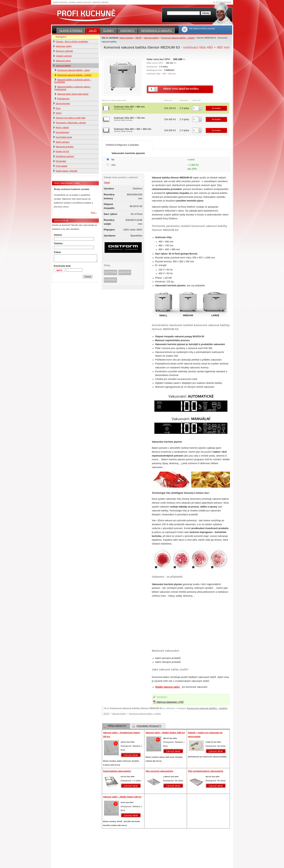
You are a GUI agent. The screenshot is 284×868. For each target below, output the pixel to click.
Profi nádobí (62, 166)
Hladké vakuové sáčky (168, 687)
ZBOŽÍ (93, 31)
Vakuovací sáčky (64, 46)
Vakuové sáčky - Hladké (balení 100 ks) (122, 797)
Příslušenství (63, 99)
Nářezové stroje (63, 61)
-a (216, 2)
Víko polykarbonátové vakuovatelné (206, 771)
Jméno (58, 235)
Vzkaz (57, 252)
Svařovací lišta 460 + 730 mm (139, 119)
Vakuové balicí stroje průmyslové (73, 94)
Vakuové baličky (63, 65)
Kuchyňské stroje (64, 137)
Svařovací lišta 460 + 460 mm (139, 108)
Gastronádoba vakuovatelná (117, 771)
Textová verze (225, 2)
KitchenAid (61, 161)
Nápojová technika (65, 147)
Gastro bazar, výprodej (67, 171)
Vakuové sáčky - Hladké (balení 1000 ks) (165, 733)
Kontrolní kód (62, 266)
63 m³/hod (110, 280)
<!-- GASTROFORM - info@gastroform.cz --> (191, 622)
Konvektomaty (63, 132)
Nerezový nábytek (64, 51)
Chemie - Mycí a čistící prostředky (72, 41)
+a (214, 2)
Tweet (107, 182)
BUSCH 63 (125, 272)
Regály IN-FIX (63, 151)
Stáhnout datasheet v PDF (170, 702)
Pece (58, 108)
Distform (111, 272)
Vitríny (59, 113)
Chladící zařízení (64, 56)
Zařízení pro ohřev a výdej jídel (71, 118)
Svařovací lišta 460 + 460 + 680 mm (139, 130)
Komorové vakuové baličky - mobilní (74, 75)
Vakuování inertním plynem (128, 153)
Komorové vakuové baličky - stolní (74, 70)
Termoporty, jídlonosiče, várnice (71, 123)
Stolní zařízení (63, 142)
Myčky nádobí (62, 127)
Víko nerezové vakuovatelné (159, 771)
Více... (94, 212)
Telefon (58, 243)
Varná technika (63, 103)
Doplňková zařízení (65, 156)
